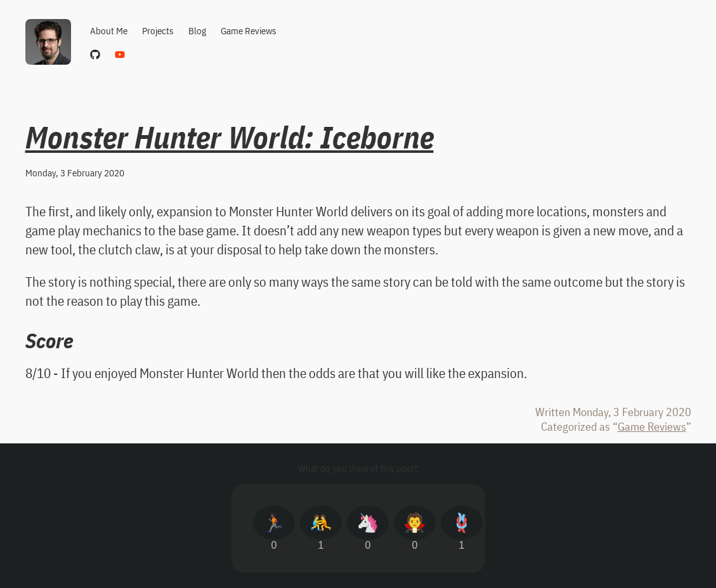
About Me (109, 31)
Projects (158, 31)
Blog (197, 31)
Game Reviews (249, 31)
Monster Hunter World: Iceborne (230, 137)
